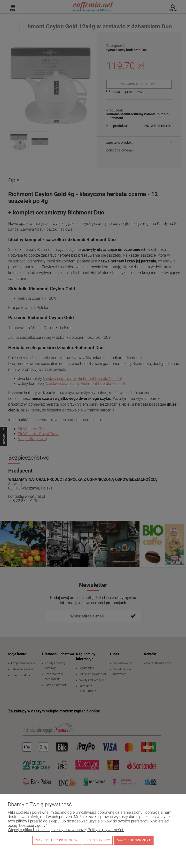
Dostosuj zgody (98, 840)
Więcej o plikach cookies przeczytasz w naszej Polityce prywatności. (66, 830)
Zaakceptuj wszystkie (134, 840)
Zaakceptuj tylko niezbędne (57, 840)
